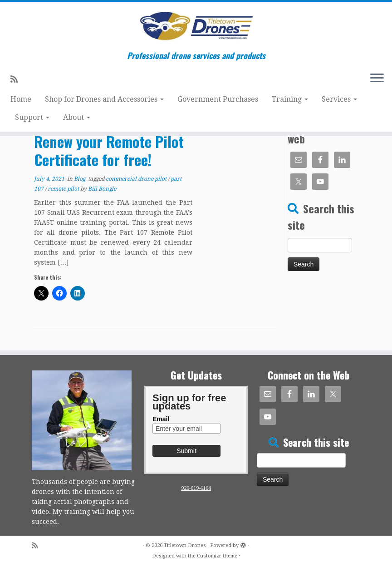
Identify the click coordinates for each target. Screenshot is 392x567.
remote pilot (64, 189)
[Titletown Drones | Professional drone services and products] (196, 27)
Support (32, 117)
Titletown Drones (185, 545)
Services (339, 99)
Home (21, 99)
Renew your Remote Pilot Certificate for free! (109, 150)
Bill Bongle (102, 189)
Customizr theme (217, 556)
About (77, 117)
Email (161, 419)
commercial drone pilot (137, 179)
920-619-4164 (196, 488)
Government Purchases (218, 99)
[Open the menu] (377, 79)
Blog (80, 179)
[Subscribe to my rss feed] (17, 79)
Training (290, 99)
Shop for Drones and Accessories (104, 99)
